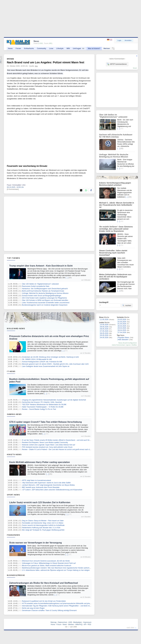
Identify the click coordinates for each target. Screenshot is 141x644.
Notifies (134, 345)
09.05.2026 (104, 327)
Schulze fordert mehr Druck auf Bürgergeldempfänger (42, 296)
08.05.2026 (104, 329)
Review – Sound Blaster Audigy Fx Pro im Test (39, 409)
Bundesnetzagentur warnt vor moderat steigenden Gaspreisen (45, 305)
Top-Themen (13, 258)
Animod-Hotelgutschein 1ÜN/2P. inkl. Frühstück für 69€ (42, 362)
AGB (70, 622)
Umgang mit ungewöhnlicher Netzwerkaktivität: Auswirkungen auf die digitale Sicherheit (54, 400)
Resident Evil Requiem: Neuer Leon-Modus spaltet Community (45, 442)
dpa (36, 66)
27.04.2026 (122, 332)
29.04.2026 (122, 328)
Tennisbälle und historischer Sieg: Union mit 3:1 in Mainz (43, 523)
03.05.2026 (122, 320)
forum (135, 68)
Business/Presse (16, 575)
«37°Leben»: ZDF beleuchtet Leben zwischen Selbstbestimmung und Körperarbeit (52, 490)
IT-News (11, 371)
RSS (89, 624)
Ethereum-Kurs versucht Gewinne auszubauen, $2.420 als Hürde (46, 561)
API (85, 624)
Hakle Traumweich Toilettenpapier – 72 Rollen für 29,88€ (43, 407)
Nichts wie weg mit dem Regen (33, 608)
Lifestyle (60, 48)
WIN (68, 48)
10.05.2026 (104, 325)
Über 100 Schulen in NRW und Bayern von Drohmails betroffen (45, 300)
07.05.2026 (104, 331)
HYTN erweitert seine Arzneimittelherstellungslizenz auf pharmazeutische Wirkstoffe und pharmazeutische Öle (62, 603)
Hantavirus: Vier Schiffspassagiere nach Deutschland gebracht (45, 289)
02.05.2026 (122, 322)
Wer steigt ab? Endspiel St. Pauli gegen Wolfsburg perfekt (43, 530)
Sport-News (13, 495)
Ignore (128, 345)
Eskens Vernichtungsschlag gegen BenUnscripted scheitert (115, 184)
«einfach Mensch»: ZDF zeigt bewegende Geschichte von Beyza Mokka (48, 485)
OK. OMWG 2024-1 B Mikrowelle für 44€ (37, 359)
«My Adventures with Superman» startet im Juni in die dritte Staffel (46, 483)
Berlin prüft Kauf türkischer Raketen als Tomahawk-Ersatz (43, 291)
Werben (107, 48)
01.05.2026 (122, 324)
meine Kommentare (118, 345)
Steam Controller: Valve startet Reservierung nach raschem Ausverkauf (113, 253)
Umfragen (79, 48)
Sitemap (53, 622)
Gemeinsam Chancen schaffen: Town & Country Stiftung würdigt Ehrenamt (49, 610)
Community (42, 48)
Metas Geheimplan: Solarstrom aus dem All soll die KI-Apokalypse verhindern (115, 277)
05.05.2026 (104, 335)
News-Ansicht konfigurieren (128, 343)
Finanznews (13, 535)
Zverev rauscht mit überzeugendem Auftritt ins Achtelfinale (43, 525)
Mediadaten (78, 622)
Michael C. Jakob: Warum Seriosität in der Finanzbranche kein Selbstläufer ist (117, 205)
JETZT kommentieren (117, 64)
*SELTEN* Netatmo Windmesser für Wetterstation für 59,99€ (44, 405)
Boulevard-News (16, 328)
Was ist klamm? (94, 48)
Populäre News (123, 338)
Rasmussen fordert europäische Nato (36, 286)
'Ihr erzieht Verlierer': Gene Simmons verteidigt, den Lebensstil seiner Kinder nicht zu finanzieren (116, 229)
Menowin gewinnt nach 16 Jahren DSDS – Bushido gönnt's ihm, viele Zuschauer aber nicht (55, 364)
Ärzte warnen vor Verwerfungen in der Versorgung (35, 543)
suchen (127, 305)
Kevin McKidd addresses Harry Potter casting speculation (40, 462)
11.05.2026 (104, 320)
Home (53, 624)
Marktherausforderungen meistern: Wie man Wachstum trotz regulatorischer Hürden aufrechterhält (58, 568)
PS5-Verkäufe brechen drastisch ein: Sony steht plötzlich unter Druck (47, 447)
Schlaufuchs (29, 48)
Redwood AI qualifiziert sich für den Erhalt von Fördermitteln (44, 601)
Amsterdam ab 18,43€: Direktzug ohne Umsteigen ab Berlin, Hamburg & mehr (50, 357)
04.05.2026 (104, 338)
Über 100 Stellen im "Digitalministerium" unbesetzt (40, 284)
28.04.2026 (122, 330)
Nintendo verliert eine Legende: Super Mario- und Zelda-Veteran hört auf (48, 445)
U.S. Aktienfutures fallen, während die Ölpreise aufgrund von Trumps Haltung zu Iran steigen (56, 570)
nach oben (131, 628)
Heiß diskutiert (123, 340)
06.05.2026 (104, 333)
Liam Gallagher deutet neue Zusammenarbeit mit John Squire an (46, 366)
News (10, 48)
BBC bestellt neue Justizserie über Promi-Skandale (41, 487)
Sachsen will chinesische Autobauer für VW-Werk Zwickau (116, 136)
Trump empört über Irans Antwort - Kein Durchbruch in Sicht (41, 266)
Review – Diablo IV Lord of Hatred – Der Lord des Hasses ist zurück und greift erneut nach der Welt (58, 449)
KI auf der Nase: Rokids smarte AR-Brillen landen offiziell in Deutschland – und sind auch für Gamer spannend (62, 440)
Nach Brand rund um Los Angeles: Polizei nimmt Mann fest (46, 62)
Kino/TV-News (14, 454)
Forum (18, 48)
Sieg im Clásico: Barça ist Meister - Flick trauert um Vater (43, 521)
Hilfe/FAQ (79, 624)
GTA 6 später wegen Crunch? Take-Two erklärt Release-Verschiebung (46, 422)
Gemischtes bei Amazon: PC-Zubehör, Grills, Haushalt (42, 402)
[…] (67, 278)
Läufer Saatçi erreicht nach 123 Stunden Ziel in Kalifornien (40, 502)
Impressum (87, 622)
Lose (51, 48)
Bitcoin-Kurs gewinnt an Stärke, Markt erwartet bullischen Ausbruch (47, 566)
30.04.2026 (122, 326)
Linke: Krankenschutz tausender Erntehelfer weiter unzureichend (46, 303)
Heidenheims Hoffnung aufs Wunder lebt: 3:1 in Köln (41, 528)
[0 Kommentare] (13, 189)
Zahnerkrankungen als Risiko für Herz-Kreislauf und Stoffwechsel (44, 583)
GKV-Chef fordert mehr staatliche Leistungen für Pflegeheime (44, 298)
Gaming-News (14, 414)
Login (119, 40)
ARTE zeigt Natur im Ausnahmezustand (36, 480)
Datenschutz (62, 622)
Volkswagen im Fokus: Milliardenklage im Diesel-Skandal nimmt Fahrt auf (49, 563)
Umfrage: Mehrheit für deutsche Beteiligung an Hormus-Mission (45, 293)
